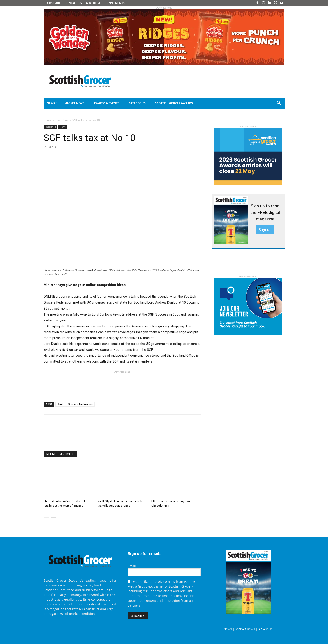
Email (132, 566)
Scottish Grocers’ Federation (75, 404)
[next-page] (54, 515)
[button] (263, 103)
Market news (245, 629)
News (63, 127)
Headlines (62, 120)
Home (47, 120)
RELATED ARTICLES (60, 454)
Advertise (266, 629)
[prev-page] (46, 515)
